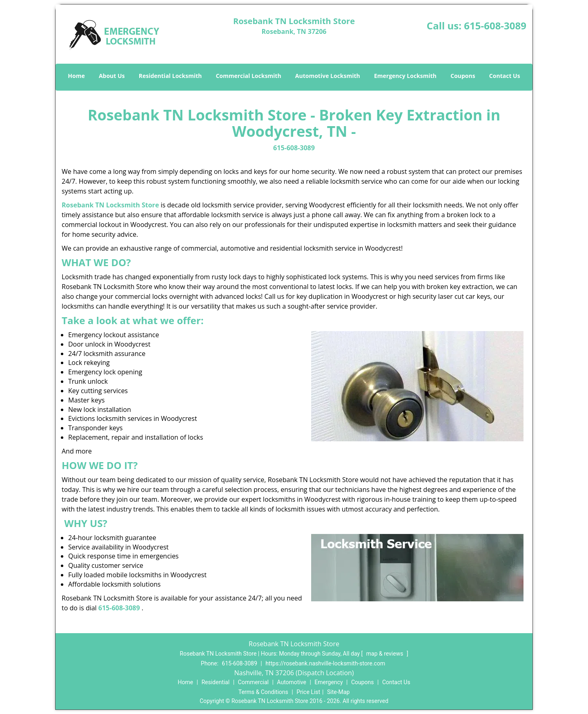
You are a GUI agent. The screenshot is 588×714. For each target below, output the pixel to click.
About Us (112, 76)
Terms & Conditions (263, 692)
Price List (308, 692)
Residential (215, 682)
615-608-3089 (495, 26)
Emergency (329, 682)
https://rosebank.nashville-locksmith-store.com (325, 663)
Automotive (292, 682)
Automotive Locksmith (328, 76)
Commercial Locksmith (248, 76)
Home (76, 76)
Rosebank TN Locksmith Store (110, 205)
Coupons (463, 76)
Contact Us (505, 76)
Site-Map (338, 692)
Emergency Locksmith (405, 76)
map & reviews (385, 654)
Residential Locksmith (170, 76)
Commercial (253, 682)
